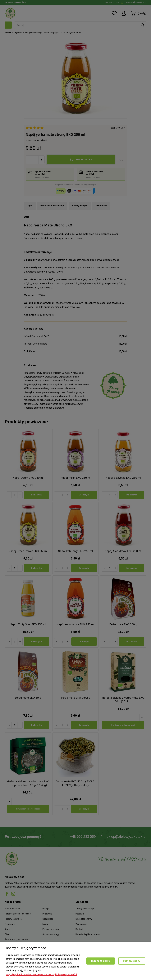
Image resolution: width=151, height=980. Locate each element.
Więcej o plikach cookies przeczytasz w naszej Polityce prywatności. (42, 974)
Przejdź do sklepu (101, 961)
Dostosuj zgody (132, 961)
